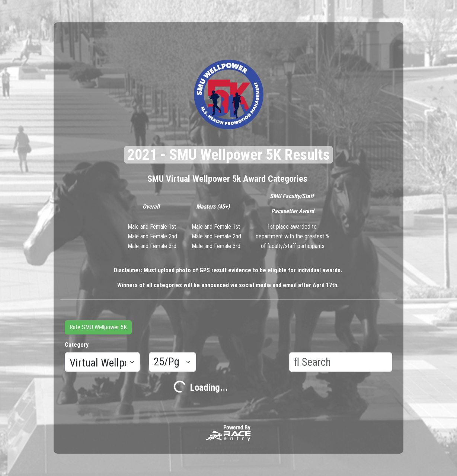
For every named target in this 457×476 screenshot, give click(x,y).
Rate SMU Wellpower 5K (98, 327)
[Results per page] (172, 362)
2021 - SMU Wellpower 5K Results (228, 155)
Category (77, 345)
